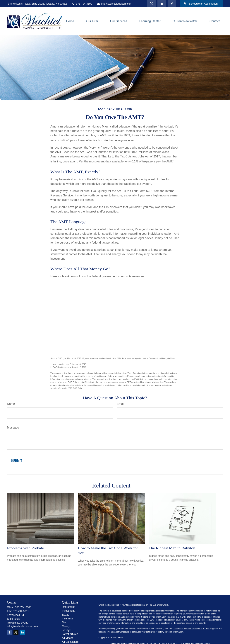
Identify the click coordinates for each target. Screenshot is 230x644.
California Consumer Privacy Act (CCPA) (191, 629)
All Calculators (70, 642)
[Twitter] (151, 4)
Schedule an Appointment (201, 4)
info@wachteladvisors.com (114, 4)
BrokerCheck (162, 605)
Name (11, 404)
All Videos (68, 638)
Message (13, 428)
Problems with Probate (25, 548)
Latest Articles (70, 634)
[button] (70, 21)
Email (121, 404)
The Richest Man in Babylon (172, 548)
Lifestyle (67, 630)
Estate (66, 615)
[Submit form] (17, 461)
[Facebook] (172, 4)
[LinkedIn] (162, 4)
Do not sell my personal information (167, 632)
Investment (68, 611)
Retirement (68, 607)
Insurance (68, 618)
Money (66, 626)
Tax (64, 622)
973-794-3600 (82, 4)
